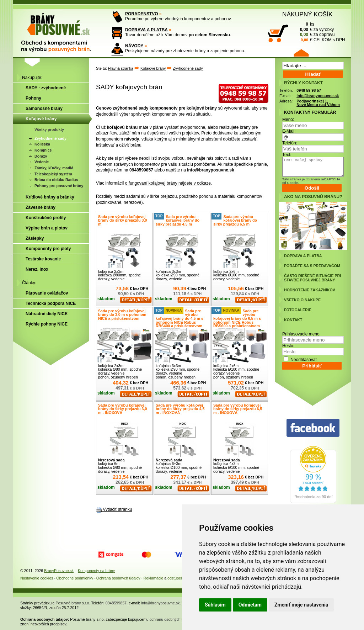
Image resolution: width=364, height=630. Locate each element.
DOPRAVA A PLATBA (146, 30)
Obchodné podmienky (75, 578)
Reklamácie (154, 578)
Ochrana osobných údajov (118, 578)
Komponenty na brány (96, 571)
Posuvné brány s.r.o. (73, 603)
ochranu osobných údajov (171, 619)
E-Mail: (289, 131)
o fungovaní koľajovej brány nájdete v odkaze (168, 183)
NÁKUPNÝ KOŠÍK (307, 14)
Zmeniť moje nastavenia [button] (301, 605)
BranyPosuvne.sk (59, 571)
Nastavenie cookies (37, 578)
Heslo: (288, 346)
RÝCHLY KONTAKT (303, 83)
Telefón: (290, 143)
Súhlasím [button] (215, 605)
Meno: (288, 120)
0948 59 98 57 (309, 90)
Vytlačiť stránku (117, 509)
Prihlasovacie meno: (301, 334)
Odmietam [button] (250, 605)
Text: (287, 155)
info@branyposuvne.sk (210, 170)
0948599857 (116, 603)
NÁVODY (134, 46)
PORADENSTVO (142, 14)
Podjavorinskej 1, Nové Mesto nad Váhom (318, 103)
